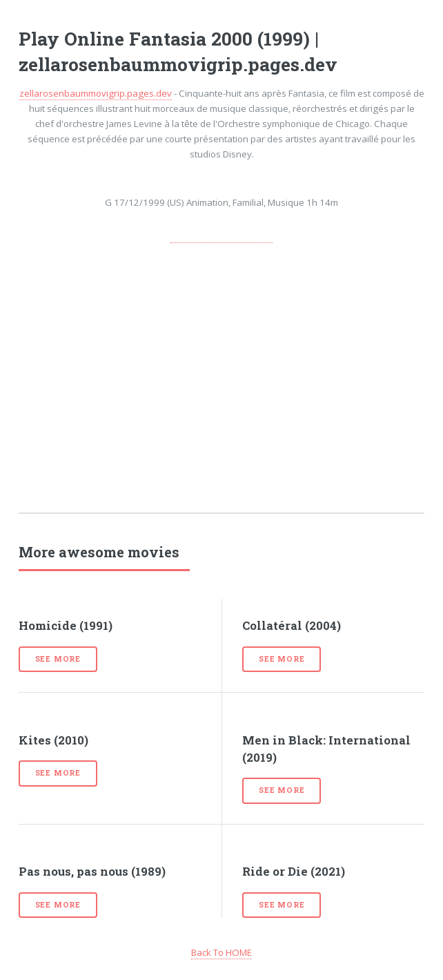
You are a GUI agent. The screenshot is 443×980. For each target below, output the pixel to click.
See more (58, 659)
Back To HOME (221, 952)
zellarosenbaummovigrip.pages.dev (96, 93)
